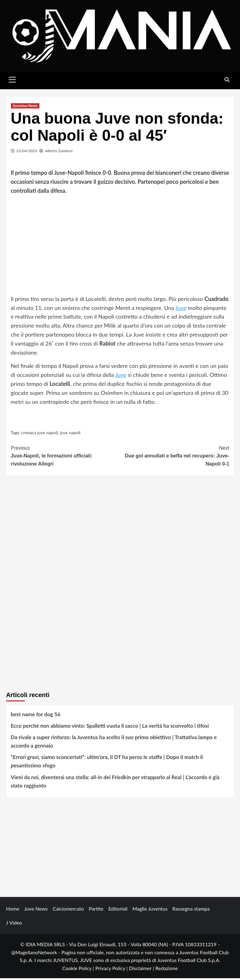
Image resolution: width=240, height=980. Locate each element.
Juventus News (25, 107)
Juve (181, 309)
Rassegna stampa (191, 910)
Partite (96, 910)
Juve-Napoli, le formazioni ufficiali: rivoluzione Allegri (66, 457)
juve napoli (70, 434)
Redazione (167, 970)
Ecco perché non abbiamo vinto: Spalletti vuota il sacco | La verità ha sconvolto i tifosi (110, 727)
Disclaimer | (142, 970)
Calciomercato (68, 910)
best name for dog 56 (36, 716)
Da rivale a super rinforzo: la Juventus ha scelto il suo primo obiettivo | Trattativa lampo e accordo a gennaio (114, 743)
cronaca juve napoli (40, 434)
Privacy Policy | (112, 970)
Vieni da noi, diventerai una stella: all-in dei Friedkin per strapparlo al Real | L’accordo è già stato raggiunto (115, 783)
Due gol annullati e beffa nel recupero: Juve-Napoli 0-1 (175, 457)
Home (13, 910)
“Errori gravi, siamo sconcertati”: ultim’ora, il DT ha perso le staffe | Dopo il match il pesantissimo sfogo (107, 763)
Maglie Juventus (150, 910)
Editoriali (118, 910)
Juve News (36, 910)
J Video (14, 924)
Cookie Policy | (79, 970)
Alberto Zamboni (59, 152)
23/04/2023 (27, 152)
